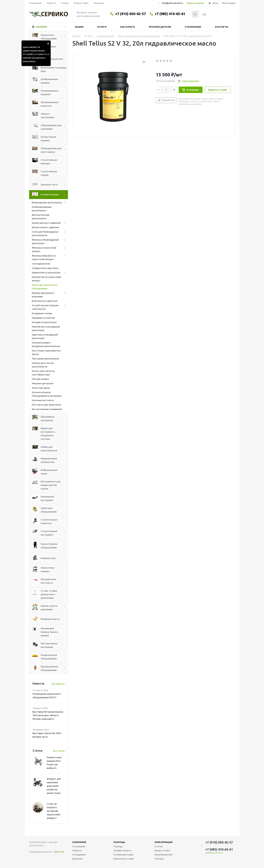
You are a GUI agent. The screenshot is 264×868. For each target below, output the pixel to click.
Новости (77, 850)
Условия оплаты (122, 850)
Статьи (159, 846)
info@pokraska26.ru (172, 3)
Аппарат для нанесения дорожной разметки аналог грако (54, 786)
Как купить (128, 27)
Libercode (59, 852)
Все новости (58, 684)
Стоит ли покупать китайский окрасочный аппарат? (53, 811)
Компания (79, 842)
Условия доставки (123, 855)
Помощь (119, 842)
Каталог (42, 27)
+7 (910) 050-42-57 (130, 14)
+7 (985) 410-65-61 (170, 14)
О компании (193, 27)
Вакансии (77, 859)
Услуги (102, 27)
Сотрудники (79, 855)
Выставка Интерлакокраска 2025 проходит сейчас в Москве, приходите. (48, 715)
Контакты (222, 27)
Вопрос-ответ (162, 850)
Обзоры (159, 859)
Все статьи (59, 751)
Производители (160, 27)
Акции (79, 27)
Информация (164, 842)
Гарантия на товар (124, 859)
